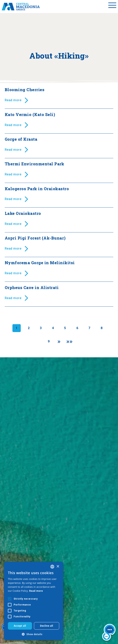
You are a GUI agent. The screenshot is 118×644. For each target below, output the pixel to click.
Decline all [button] (47, 626)
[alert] (34, 601)
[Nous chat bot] (109, 633)
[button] (34, 634)
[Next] (59, 341)
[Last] (70, 341)
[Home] (21, 7)
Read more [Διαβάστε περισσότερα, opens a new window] (36, 591)
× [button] (58, 567)
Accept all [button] (20, 626)
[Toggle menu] (112, 7)
